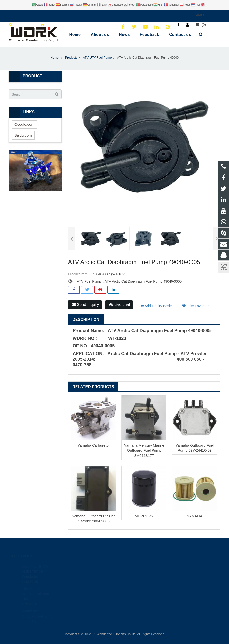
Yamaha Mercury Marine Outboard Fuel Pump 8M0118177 (144, 450)
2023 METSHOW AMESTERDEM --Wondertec (36, 566)
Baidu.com (23, 135)
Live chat (119, 305)
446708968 (132, 566)
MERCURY (144, 516)
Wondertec (131, 595)
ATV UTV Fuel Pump (97, 58)
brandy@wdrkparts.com (140, 588)
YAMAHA (195, 516)
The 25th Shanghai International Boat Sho (37, 588)
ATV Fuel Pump (89, 281)
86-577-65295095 (135, 580)
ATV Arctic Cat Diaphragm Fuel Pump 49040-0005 (143, 281)
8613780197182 (135, 573)
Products (71, 58)
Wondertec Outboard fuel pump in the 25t (37, 610)
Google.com (24, 124)
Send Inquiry (85, 305)
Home (55, 58)
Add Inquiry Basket (157, 306)
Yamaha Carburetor (94, 445)
